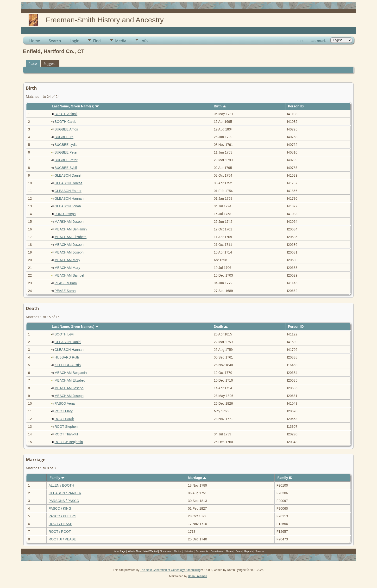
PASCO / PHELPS (62, 516)
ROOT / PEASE (60, 524)
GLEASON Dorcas (69, 183)
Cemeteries (217, 551)
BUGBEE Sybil (66, 168)
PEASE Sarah (65, 291)
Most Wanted (151, 551)
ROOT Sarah (64, 419)
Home (35, 41)
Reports (248, 551)
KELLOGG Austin (68, 365)
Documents (202, 551)
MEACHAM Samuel (69, 275)
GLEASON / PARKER (65, 493)
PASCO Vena (65, 403)
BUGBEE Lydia (66, 145)
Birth (220, 106)
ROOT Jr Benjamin (69, 442)
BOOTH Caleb (65, 122)
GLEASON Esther (68, 191)
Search (55, 41)
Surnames (166, 551)
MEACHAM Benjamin (71, 229)
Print (300, 41)
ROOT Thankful (66, 434)
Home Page (119, 551)
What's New (135, 551)
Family (57, 478)
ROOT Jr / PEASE (62, 539)
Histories (189, 551)
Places (229, 551)
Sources (260, 551)
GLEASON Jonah (68, 206)
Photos (178, 551)
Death (221, 327)
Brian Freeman (198, 576)
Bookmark (318, 41)
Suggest (50, 64)
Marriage (197, 478)
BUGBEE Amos (66, 129)
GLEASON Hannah (69, 198)
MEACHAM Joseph (69, 245)
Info (144, 41)
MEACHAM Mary (67, 260)
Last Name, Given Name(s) (75, 106)
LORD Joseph (65, 214)
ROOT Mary (64, 411)
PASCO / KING (60, 508)
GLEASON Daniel (68, 175)
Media (121, 41)
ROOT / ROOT (60, 532)
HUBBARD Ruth (67, 357)
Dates (239, 551)
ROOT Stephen (66, 427)
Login (74, 41)
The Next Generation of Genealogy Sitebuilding (170, 570)
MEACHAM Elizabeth (71, 237)
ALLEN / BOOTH (61, 485)
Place (33, 64)
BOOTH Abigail (66, 114)
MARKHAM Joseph (69, 222)
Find (97, 41)
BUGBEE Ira (64, 137)
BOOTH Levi (64, 334)
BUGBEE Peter (66, 152)
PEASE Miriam (66, 283)
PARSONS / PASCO (64, 501)
